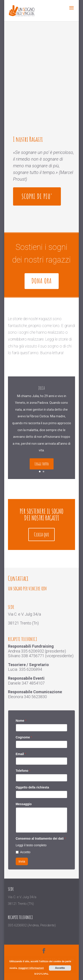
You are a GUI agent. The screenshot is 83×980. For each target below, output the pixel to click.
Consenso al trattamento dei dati (41, 839)
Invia (22, 861)
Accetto (23, 852)
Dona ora (42, 281)
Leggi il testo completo (31, 845)
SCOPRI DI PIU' (37, 196)
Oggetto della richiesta (32, 787)
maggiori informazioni (31, 968)
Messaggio (24, 804)
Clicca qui (41, 534)
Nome (21, 721)
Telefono (23, 771)
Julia (41, 395)
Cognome (24, 737)
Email (21, 754)
